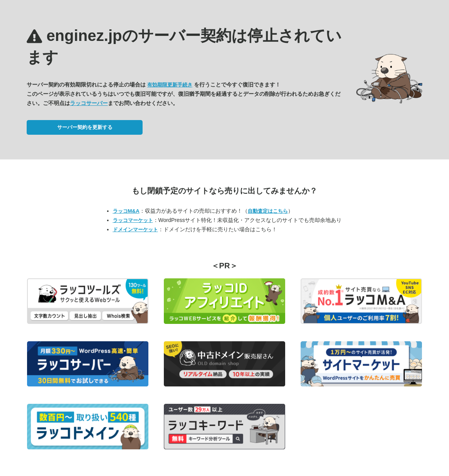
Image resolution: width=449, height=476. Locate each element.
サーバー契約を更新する (85, 127)
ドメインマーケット (135, 230)
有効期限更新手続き (170, 85)
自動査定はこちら (268, 211)
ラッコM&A (126, 211)
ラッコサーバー (89, 103)
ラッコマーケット (133, 220)
